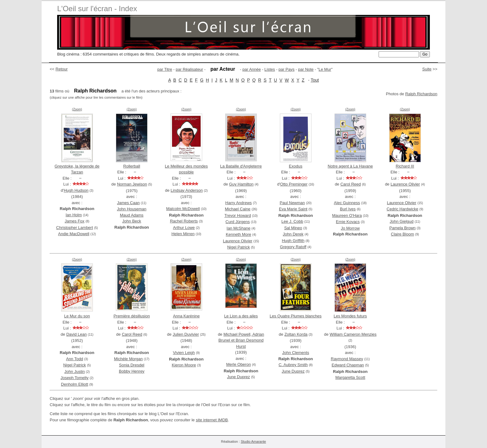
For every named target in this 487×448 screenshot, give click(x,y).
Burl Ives (348, 209)
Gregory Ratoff (293, 247)
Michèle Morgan (128, 359)
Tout (315, 80)
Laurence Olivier (238, 241)
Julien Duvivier (186, 334)
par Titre (165, 69)
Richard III (405, 166)
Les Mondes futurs (350, 316)
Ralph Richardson (421, 94)
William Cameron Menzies (353, 334)
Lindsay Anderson (187, 190)
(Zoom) (77, 109)
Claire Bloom (403, 234)
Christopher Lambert (75, 228)
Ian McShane (239, 228)
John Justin (75, 372)
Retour (62, 69)
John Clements (296, 353)
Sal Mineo (293, 228)
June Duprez (239, 377)
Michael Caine (238, 209)
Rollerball (132, 166)
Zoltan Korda (296, 334)
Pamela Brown (402, 228)
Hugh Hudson (76, 190)
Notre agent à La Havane (350, 166)
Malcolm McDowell (183, 209)
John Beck (132, 221)
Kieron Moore (184, 365)
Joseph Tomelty (75, 378)
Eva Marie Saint (293, 209)
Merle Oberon (238, 364)
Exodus (296, 166)
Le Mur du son (77, 316)
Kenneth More (239, 234)
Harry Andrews (238, 203)
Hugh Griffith (293, 241)
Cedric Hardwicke (403, 209)
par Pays (287, 69)
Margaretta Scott (350, 377)
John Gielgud (402, 221)
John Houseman (132, 209)
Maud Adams (132, 215)
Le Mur (325, 69)
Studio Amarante (253, 441)
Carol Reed (351, 184)
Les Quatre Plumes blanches (296, 316)
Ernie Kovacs (348, 222)
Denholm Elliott (74, 384)
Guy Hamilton (241, 184)
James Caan (128, 203)
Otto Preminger (294, 184)
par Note (306, 69)
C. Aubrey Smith (293, 365)
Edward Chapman (348, 365)
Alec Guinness (347, 203)
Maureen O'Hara (347, 215)
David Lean (76, 334)
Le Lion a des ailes (241, 316)
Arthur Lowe (184, 228)
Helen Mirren (183, 234)
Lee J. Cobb (292, 221)
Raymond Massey (347, 359)
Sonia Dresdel (132, 365)
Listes (270, 69)
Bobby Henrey (132, 371)
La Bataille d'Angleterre (241, 166)
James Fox (75, 221)
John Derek (293, 234)
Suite (427, 69)
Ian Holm (74, 215)
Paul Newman (292, 203)
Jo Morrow (350, 228)
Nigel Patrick (238, 247)
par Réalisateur (189, 69)
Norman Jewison (132, 184)
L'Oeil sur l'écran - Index (97, 9)
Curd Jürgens (238, 222)
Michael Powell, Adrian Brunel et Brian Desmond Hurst (241, 340)
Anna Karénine (186, 316)
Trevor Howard (237, 215)
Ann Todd (75, 359)
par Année (251, 69)
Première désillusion (132, 316)
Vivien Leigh (184, 353)
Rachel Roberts (184, 221)
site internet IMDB (212, 420)
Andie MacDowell (74, 234)
